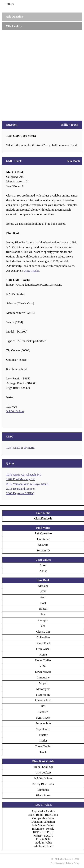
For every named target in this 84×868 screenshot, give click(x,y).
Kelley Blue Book (43, 784)
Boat (43, 603)
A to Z (43, 571)
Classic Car (43, 632)
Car (43, 626)
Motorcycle (43, 689)
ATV (43, 591)
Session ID (43, 550)
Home (43, 655)
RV (43, 706)
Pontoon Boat (43, 700)
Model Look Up (43, 767)
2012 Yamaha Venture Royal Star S (27, 484)
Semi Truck (43, 718)
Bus (43, 614)
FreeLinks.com (58, 863)
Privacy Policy (73, 863)
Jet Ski (43, 666)
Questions (43, 539)
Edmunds (43, 790)
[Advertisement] (42, 74)
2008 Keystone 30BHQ (20, 493)
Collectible (43, 637)
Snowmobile (43, 723)
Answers (43, 545)
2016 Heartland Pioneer (21, 489)
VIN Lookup (43, 773)
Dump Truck (43, 643)
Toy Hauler (43, 729)
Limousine (43, 677)
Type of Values (43, 805)
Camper (43, 620)
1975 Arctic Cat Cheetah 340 (24, 475)
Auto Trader (32, 271)
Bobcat (43, 609)
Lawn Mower (43, 672)
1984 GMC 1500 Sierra (20, 448)
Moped (43, 683)
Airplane (43, 586)
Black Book (43, 795)
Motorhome (43, 695)
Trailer (43, 741)
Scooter (43, 712)
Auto (43, 597)
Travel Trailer (43, 746)
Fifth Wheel (43, 649)
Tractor (43, 735)
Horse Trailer (43, 660)
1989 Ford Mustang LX (20, 479)
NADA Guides (15, 411)
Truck (43, 752)
